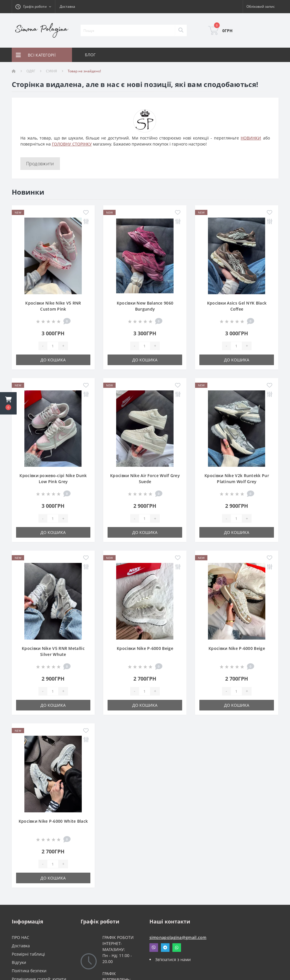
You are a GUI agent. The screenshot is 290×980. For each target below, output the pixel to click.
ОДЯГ (31, 71)
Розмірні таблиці (28, 954)
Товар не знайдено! (84, 71)
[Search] (181, 30)
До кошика (53, 360)
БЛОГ (90, 55)
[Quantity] (53, 346)
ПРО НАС (21, 937)
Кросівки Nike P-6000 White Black (53, 821)
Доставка (67, 6)
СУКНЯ (51, 71)
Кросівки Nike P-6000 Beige (145, 648)
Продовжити (40, 164)
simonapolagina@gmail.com (178, 937)
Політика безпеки (29, 971)
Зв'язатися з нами (173, 959)
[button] (8, 403)
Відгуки (19, 962)
